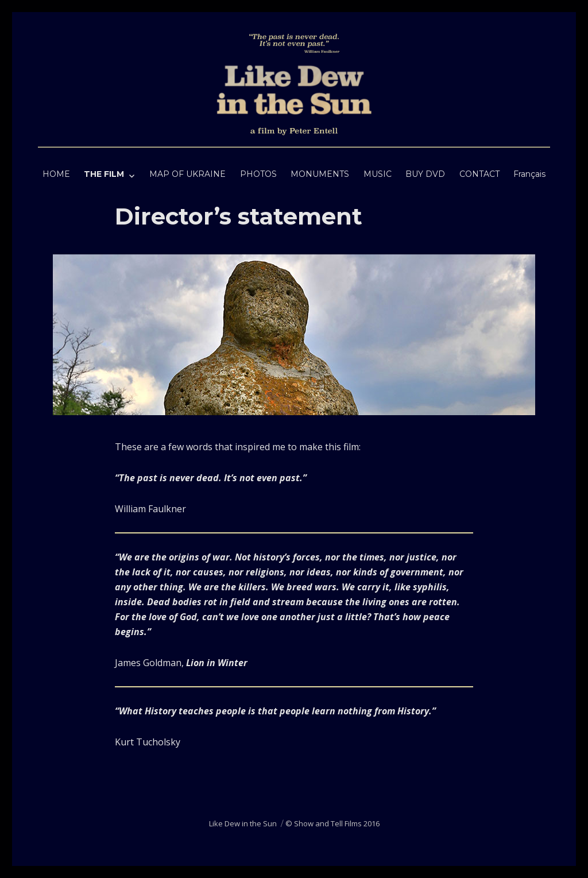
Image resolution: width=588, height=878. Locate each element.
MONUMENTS (320, 174)
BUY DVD (425, 174)
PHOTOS (258, 174)
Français (529, 174)
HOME (56, 174)
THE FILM (104, 174)
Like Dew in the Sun (243, 823)
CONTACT (479, 174)
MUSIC (378, 174)
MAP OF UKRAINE (187, 174)
